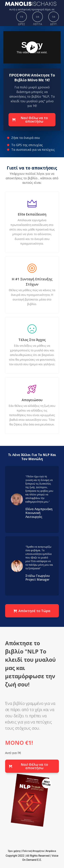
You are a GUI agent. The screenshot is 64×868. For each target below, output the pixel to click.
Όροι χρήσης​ (14, 851)
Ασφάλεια (51, 851)
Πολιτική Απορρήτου (33, 851)
